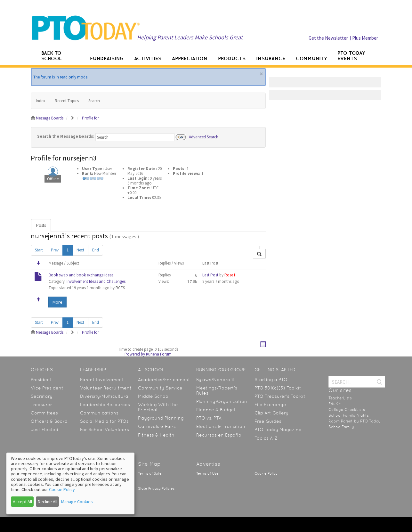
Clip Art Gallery (271, 413)
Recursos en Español (219, 435)
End (96, 250)
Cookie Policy (266, 474)
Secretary (42, 396)
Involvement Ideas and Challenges (96, 281)
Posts (41, 225)
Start (39, 250)
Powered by (135, 354)
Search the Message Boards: (66, 136)
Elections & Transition (221, 426)
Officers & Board (49, 421)
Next (80, 250)
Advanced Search (204, 137)
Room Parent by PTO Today (355, 421)
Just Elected (44, 430)
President (41, 380)
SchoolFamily (341, 427)
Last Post (210, 275)
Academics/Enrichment (164, 380)
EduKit (335, 404)
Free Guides (268, 421)
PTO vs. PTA (209, 418)
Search (94, 101)
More (57, 302)
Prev (55, 250)
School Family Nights (349, 415)
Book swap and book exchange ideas (81, 275)
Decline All (48, 502)
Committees (44, 413)
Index (40, 101)
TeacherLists (340, 398)
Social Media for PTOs (104, 421)
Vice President (47, 388)
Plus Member (365, 38)
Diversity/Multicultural (105, 396)
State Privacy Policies (156, 489)
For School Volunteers (105, 430)
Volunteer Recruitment (106, 388)
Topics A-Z (266, 438)
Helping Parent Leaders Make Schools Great (190, 37)
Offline (53, 179)
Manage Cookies (77, 502)
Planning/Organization (222, 401)
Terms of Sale (150, 474)
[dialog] (70, 483)
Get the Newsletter (328, 38)
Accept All (22, 502)
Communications (99, 413)
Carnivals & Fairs (157, 426)
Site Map (149, 464)
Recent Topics (67, 101)
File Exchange (270, 405)
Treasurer (41, 405)
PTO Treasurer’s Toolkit (280, 396)
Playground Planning (161, 418)
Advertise (208, 464)
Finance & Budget (216, 410)
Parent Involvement (102, 380)
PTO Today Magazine (278, 430)
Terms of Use (207, 474)
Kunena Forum (159, 354)
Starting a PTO (271, 380)
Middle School (154, 396)
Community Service (160, 388)
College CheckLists (347, 410)
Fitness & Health (156, 435)
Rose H (230, 275)
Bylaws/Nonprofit (216, 380)
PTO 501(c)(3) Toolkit (278, 388)
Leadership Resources (105, 405)
